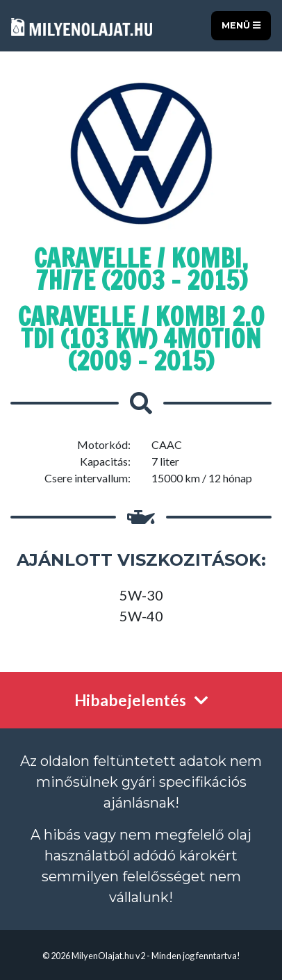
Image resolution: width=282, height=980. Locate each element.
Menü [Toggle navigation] (241, 25)
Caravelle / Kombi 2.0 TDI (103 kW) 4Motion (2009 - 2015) (141, 339)
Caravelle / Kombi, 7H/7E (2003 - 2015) (141, 269)
